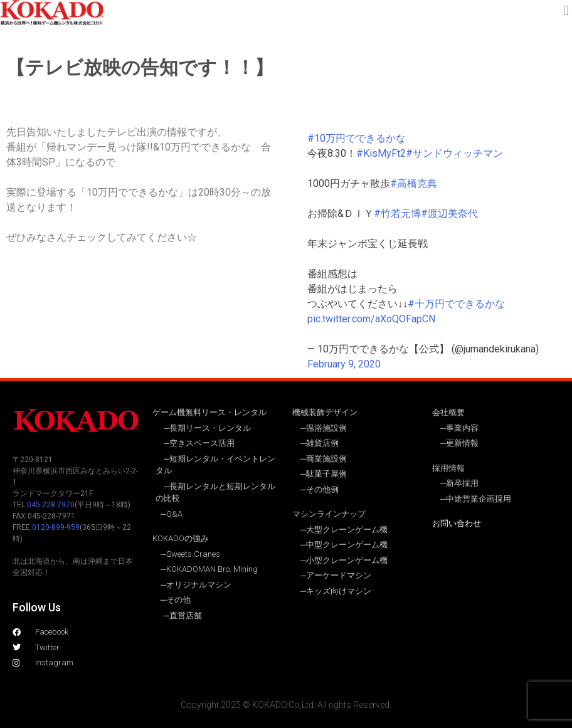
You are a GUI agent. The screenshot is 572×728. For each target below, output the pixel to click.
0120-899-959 (56, 527)
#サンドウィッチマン (454, 153)
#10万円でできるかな (357, 138)
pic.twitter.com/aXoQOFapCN (371, 319)
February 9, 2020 (344, 364)
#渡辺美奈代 (449, 214)
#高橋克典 (414, 183)
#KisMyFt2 (381, 153)
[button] (566, 10)
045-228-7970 (51, 505)
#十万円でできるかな (456, 304)
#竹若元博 (397, 214)
